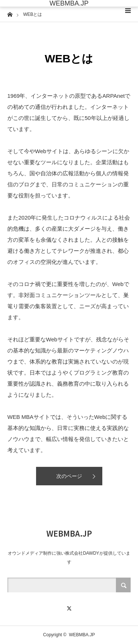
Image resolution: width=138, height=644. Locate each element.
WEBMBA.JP (69, 3)
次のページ (69, 476)
